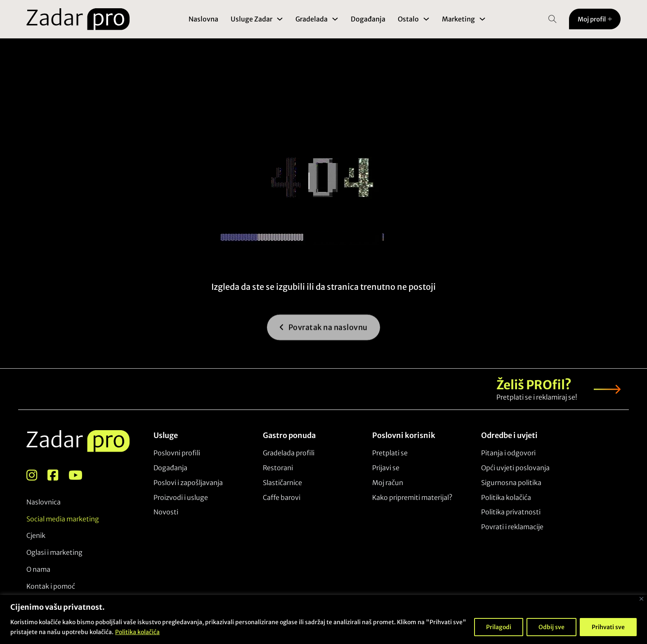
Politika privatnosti (511, 512)
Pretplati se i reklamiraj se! (537, 397)
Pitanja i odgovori (508, 453)
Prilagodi (499, 627)
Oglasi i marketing (54, 552)
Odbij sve (551, 627)
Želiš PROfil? (534, 385)
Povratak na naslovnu (323, 334)
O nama (38, 569)
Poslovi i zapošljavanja (188, 483)
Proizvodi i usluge (181, 497)
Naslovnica (44, 502)
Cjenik (36, 535)
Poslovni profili (177, 453)
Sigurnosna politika (511, 483)
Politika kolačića (137, 632)
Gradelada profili (289, 453)
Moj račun (388, 483)
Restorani (278, 468)
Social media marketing (63, 519)
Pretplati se (390, 453)
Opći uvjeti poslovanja (515, 468)
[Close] (641, 599)
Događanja (368, 19)
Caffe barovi (282, 497)
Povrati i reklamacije (512, 527)
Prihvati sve (608, 627)
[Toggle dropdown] (280, 19)
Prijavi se (386, 468)
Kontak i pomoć (51, 586)
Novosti (166, 512)
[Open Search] (553, 19)
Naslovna (203, 19)
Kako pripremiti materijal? (412, 497)
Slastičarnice (282, 483)
